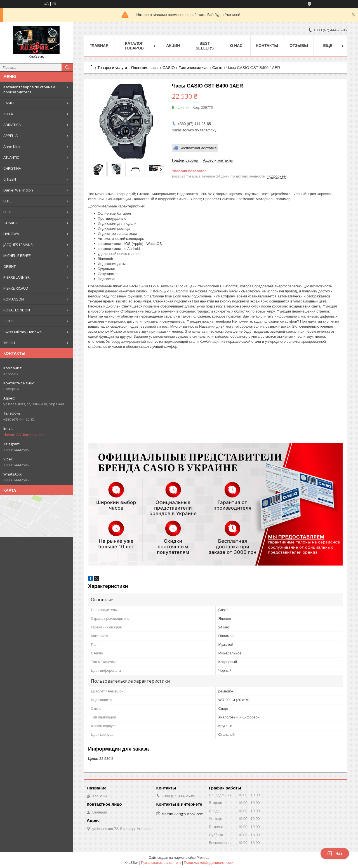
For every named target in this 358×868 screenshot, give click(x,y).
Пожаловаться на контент (161, 863)
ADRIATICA (12, 125)
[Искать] (67, 67)
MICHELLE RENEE (17, 256)
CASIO (9, 103)
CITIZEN (10, 179)
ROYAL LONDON (17, 310)
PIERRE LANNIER (17, 277)
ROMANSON (14, 299)
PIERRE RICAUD (16, 288)
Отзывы (299, 46)
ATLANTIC (11, 157)
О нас (236, 46)
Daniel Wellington (18, 190)
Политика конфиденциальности (209, 863)
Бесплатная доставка (198, 148)
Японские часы (145, 68)
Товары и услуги (112, 68)
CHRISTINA (12, 168)
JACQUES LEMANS (18, 245)
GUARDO (11, 223)
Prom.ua (203, 858)
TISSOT (9, 343)
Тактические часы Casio (201, 68)
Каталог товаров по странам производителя (29, 89)
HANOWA (11, 234)
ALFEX (8, 114)
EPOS (8, 212)
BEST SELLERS (205, 46)
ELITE (8, 201)
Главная (99, 46)
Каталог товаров (134, 46)
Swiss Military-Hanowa (23, 332)
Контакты (267, 46)
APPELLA (10, 136)
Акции (173, 46)
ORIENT (10, 266)
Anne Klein (12, 146)
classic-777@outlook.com (24, 435)
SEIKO (8, 321)
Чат (335, 853)
